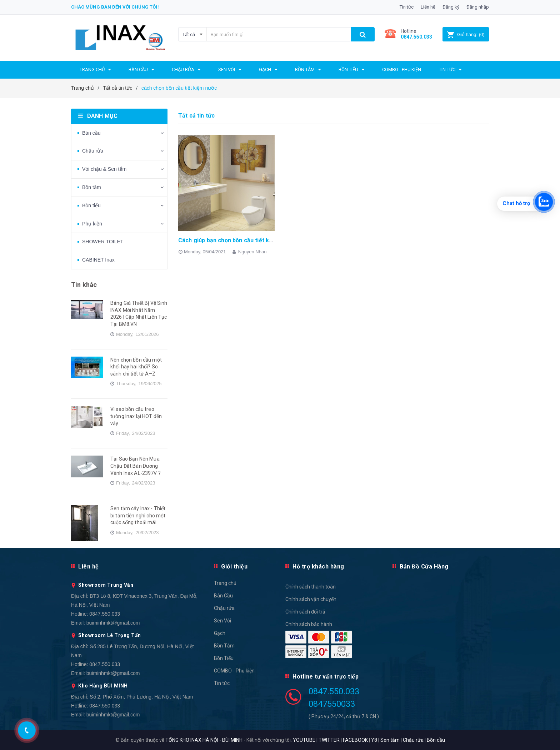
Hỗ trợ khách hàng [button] (318, 567)
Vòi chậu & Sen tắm (104, 169)
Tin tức (407, 7)
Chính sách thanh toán (311, 587)
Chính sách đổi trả (305, 612)
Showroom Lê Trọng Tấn (110, 635)
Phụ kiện (92, 224)
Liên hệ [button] (89, 567)
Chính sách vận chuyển (311, 599)
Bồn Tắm (224, 646)
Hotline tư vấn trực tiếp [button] (326, 677)
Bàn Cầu (223, 596)
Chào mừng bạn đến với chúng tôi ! (115, 7)
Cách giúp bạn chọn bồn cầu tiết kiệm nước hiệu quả (248, 240)
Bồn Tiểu (224, 658)
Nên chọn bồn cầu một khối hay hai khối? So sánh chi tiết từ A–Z (136, 367)
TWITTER (329, 740)
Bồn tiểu (91, 205)
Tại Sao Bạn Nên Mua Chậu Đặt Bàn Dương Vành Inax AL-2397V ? (136, 466)
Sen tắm (390, 740)
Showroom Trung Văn (106, 585)
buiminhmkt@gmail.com (113, 623)
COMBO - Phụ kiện (234, 671)
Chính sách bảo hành (309, 624)
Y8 (374, 740)
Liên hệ (428, 7)
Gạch (220, 633)
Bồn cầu (436, 740)
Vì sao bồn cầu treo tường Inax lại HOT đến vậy (136, 416)
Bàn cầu (91, 133)
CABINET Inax (98, 260)
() (466, 34)
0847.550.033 (105, 614)
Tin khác (84, 285)
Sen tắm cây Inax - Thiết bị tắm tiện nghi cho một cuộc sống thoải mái (138, 515)
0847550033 (332, 704)
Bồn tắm (92, 187)
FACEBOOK (355, 740)
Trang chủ (225, 583)
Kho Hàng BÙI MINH (103, 686)
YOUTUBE (304, 740)
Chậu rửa (93, 151)
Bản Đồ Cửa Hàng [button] (424, 567)
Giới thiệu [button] (234, 567)
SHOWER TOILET (103, 242)
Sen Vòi (222, 621)
